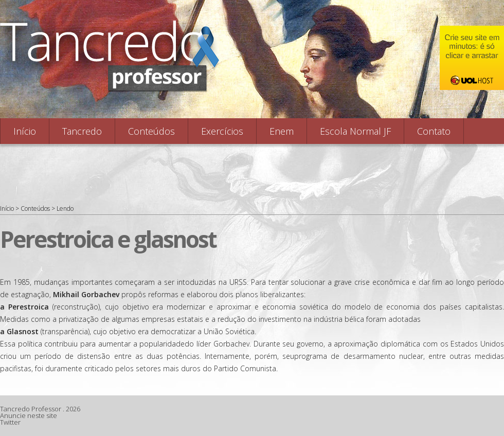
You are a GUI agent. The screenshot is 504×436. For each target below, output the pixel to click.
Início (25, 131)
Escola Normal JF (355, 131)
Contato (434, 131)
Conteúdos (151, 131)
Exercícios (222, 131)
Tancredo (82, 131)
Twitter (10, 422)
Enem (282, 131)
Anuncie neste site (29, 415)
